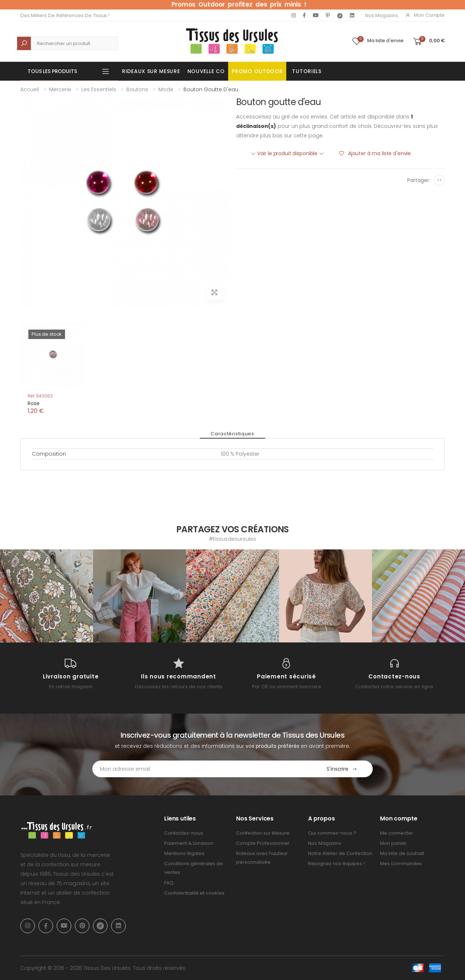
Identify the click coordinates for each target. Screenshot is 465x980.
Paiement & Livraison (189, 843)
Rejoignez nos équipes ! (336, 864)
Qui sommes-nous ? (332, 833)
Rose (33, 403)
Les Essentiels (99, 89)
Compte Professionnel (263, 843)
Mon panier (393, 843)
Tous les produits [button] (52, 71)
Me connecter (397, 833)
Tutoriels (307, 71)
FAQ (169, 883)
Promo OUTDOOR (257, 71)
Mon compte (425, 15)
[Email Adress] (202, 769)
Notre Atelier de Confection (340, 853)
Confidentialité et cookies (194, 893)
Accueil (30, 89)
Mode (166, 89)
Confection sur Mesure (263, 833)
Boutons (137, 89)
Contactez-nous (184, 833)
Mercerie (60, 89)
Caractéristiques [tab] (232, 434)
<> (439, 180)
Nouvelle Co (206, 71)
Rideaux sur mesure (151, 71)
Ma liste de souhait (402, 853)
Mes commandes (401, 864)
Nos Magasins (381, 15)
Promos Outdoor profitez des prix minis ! (239, 4)
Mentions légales (184, 853)
